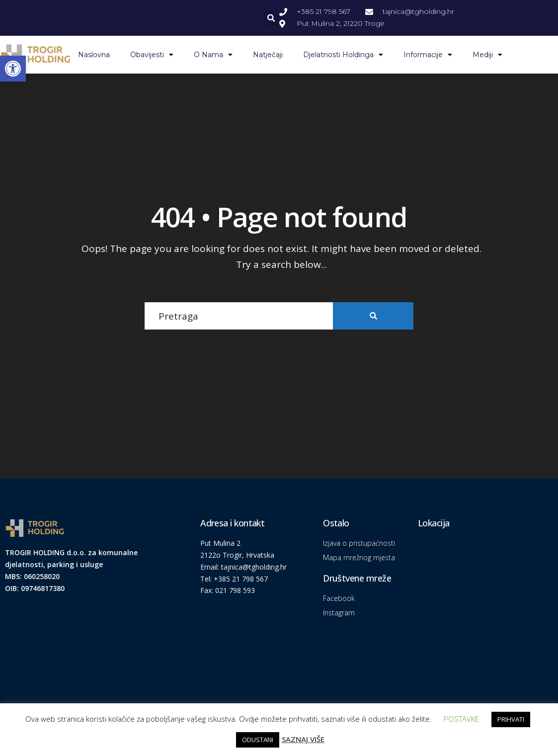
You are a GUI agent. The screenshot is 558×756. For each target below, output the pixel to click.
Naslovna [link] (94, 55)
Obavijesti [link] (152, 55)
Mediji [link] (487, 55)
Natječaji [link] (268, 55)
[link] (13, 69)
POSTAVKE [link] (461, 719)
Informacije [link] (428, 55)
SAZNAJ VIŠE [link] (303, 739)
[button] (272, 19)
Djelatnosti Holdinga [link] (343, 55)
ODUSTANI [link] (258, 740)
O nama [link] (213, 55)
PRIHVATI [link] (511, 719)
